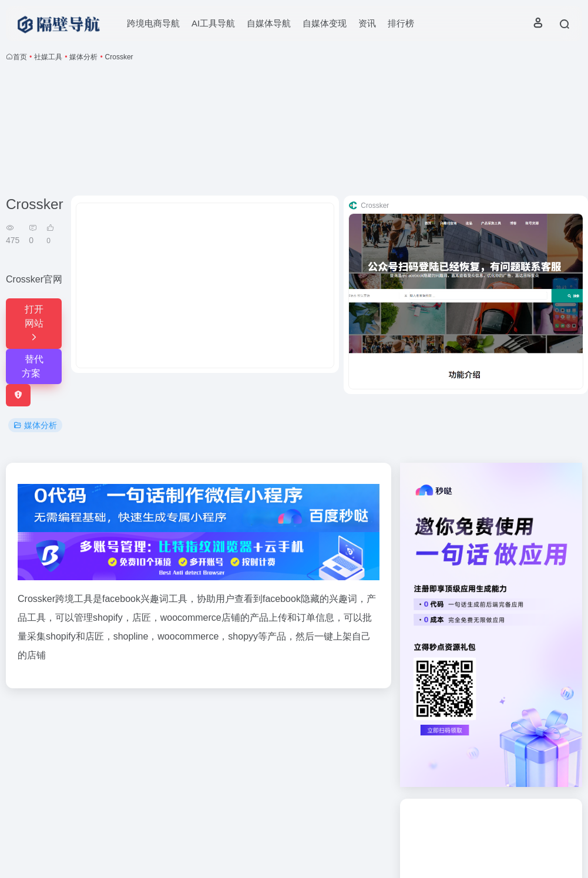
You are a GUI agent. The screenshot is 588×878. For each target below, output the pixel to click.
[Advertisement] (294, 131)
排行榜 (401, 23)
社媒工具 (48, 57)
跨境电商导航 (153, 23)
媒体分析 (83, 57)
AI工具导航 (213, 23)
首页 (20, 57)
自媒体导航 (269, 23)
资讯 (367, 23)
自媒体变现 (325, 23)
